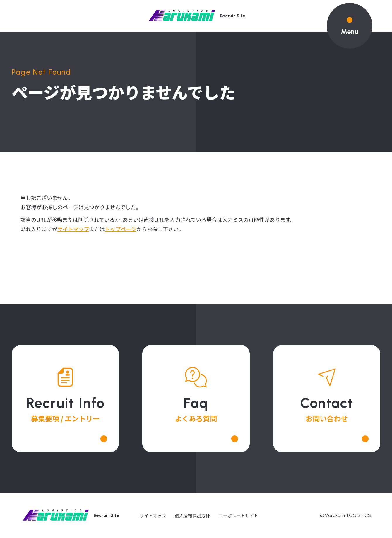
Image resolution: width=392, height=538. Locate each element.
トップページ (121, 229)
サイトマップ (73, 229)
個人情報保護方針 (192, 516)
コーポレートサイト (238, 516)
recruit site (196, 16)
